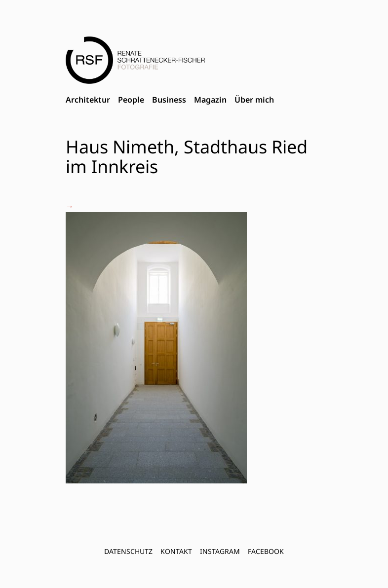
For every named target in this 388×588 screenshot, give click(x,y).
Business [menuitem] (169, 100)
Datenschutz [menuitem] (128, 551)
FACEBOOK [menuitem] (266, 551)
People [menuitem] (131, 100)
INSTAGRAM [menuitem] (220, 551)
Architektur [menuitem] (88, 100)
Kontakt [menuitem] (176, 551)
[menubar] (170, 100)
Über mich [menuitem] (254, 100)
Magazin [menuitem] (210, 100)
